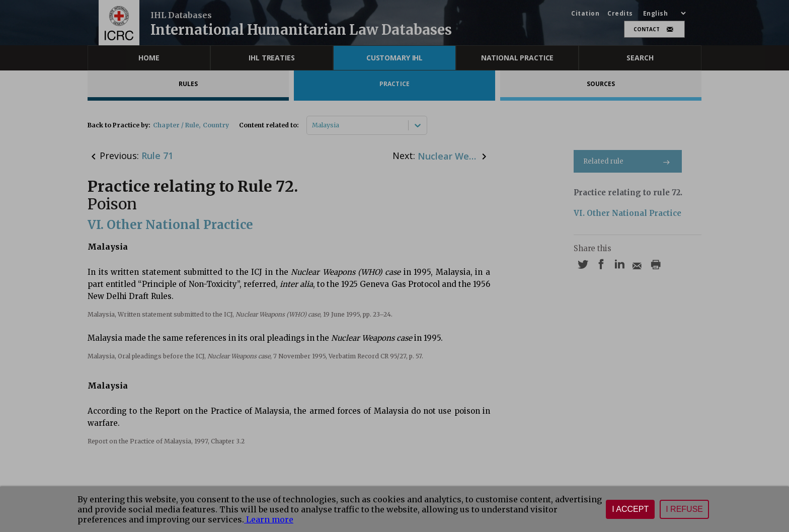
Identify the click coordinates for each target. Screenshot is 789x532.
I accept (630, 509)
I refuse (684, 509)
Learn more (269, 519)
